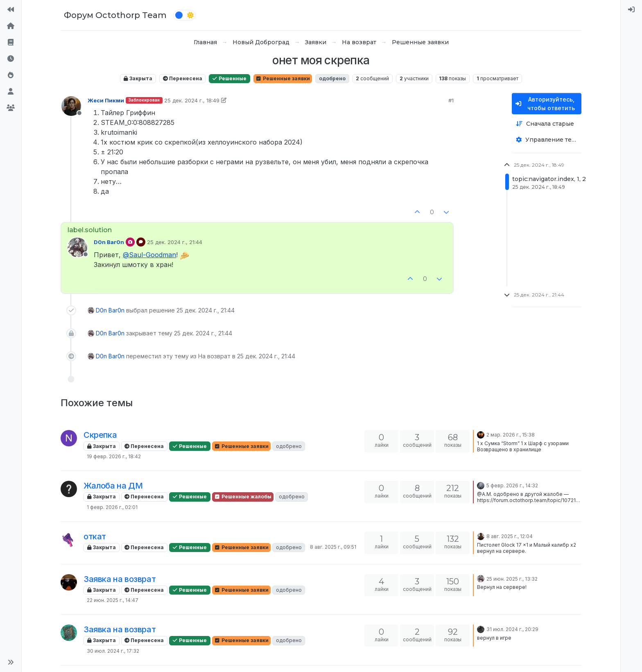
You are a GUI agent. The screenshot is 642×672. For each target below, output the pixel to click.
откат (95, 536)
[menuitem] (631, 10)
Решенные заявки (283, 78)
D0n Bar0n (109, 242)
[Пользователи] (11, 92)
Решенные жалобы (243, 497)
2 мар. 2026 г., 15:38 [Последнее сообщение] (511, 435)
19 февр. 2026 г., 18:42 (114, 456)
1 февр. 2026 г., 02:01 (112, 507)
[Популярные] (11, 75)
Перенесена (183, 78)
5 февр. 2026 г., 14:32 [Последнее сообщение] (512, 485)
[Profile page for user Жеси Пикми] (71, 106)
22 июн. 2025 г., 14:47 (113, 600)
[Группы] (11, 108)
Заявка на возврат (120, 579)
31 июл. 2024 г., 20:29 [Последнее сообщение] (512, 629)
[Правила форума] (11, 43)
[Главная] (11, 26)
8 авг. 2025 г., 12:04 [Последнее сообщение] (510, 536)
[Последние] (11, 59)
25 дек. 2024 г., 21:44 (175, 242)
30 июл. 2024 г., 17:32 (113, 651)
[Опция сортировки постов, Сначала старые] (547, 124)
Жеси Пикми (106, 100)
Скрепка (100, 435)
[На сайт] (11, 10)
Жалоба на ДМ (113, 486)
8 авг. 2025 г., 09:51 (333, 547)
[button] (11, 662)
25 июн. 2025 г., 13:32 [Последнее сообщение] (512, 579)
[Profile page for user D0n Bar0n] (77, 247)
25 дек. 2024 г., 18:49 (192, 100)
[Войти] (631, 10)
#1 (451, 100)
